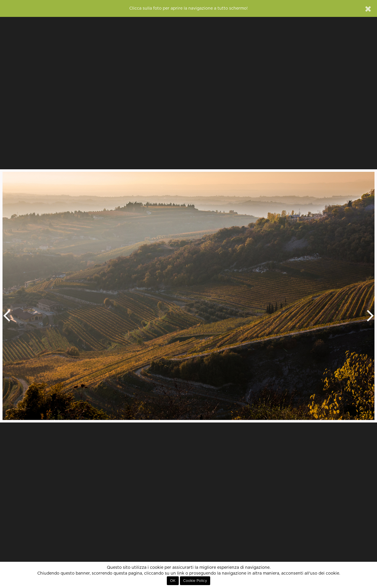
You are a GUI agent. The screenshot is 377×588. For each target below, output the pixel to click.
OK (173, 581)
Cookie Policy (195, 581)
